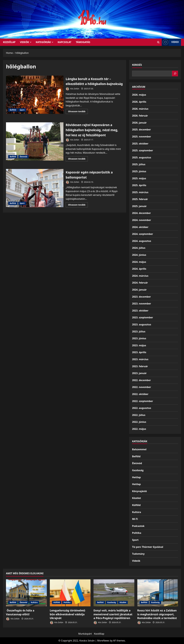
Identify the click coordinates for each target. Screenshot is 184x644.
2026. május (139, 95)
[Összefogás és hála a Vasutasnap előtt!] (26, 593)
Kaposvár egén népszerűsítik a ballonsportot (35, 193)
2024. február (140, 283)
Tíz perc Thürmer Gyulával (148, 547)
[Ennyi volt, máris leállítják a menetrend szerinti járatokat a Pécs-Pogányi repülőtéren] (114, 593)
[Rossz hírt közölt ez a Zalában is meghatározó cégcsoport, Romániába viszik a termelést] (158, 593)
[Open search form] (158, 42)
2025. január (139, 206)
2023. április (139, 352)
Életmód (23, 162)
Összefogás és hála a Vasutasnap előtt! (20, 612)
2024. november (142, 220)
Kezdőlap (99, 634)
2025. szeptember (143, 150)
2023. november (142, 304)
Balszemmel (139, 449)
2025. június (139, 171)
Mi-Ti (135, 519)
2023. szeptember (143, 317)
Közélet (137, 498)
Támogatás (83, 42)
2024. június (139, 255)
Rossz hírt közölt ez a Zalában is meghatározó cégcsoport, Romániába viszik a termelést (157, 614)
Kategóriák (43, 42)
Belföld (13, 112)
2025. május (139, 178)
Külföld (136, 505)
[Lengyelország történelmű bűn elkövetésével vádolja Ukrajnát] (70, 593)
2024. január (139, 290)
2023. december (141, 297)
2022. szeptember (143, 401)
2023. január (139, 373)
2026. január (139, 123)
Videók (24, 42)
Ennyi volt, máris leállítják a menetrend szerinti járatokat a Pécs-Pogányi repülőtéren (113, 614)
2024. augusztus (142, 241)
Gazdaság (138, 470)
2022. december (141, 380)
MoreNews (103, 641)
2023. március (140, 359)
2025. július (139, 164)
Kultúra (137, 512)
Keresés (137, 65)
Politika (137, 533)
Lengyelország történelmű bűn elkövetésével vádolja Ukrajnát (68, 614)
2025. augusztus (142, 157)
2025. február (140, 199)
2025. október (140, 144)
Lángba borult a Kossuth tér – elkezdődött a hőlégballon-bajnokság (35, 97)
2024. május (139, 262)
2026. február (140, 116)
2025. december (141, 130)
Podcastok (138, 526)
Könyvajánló (139, 491)
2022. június (139, 422)
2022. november (142, 387)
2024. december (141, 213)
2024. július (139, 248)
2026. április (139, 102)
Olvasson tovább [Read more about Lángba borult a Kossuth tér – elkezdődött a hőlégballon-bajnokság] (78, 117)
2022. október (140, 394)
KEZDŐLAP (9, 42)
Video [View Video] (170, 42)
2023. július (139, 331)
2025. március (140, 192)
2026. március (140, 109)
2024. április (139, 269)
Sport (22, 112)
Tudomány (138, 554)
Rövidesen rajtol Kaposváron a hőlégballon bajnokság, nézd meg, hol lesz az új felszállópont (35, 146)
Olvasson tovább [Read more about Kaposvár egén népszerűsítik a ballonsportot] (78, 210)
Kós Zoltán (72, 94)
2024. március (140, 276)
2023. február (140, 366)
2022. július (139, 415)
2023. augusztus (142, 324)
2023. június (139, 338)
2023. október (140, 311)
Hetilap (136, 477)
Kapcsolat (64, 42)
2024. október (140, 227)
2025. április (139, 185)
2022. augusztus (142, 408)
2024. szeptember (143, 234)
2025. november (142, 137)
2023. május (139, 345)
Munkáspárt (85, 634)
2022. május (139, 429)
